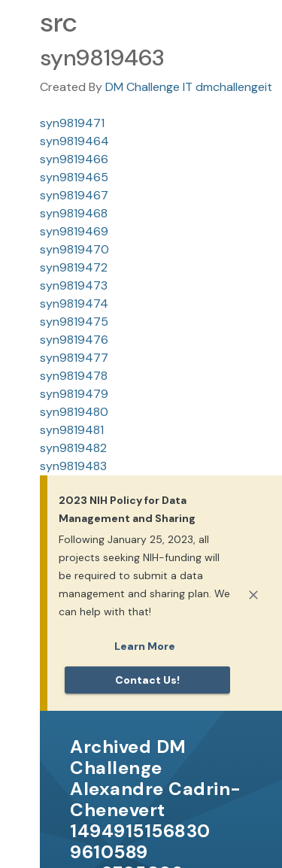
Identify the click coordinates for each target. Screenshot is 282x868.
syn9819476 (74, 340)
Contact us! (147, 680)
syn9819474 (74, 303)
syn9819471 (72, 123)
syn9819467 (74, 195)
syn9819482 (73, 448)
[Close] (253, 595)
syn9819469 (74, 231)
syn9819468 (74, 213)
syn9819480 (74, 412)
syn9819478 (74, 376)
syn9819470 (74, 249)
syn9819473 (74, 285)
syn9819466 (74, 159)
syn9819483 (73, 466)
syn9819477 (74, 358)
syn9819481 (72, 430)
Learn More (145, 646)
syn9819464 (74, 141)
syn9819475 (74, 322)
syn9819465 (74, 177)
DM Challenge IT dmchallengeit (189, 87)
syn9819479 (74, 394)
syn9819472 (74, 267)
